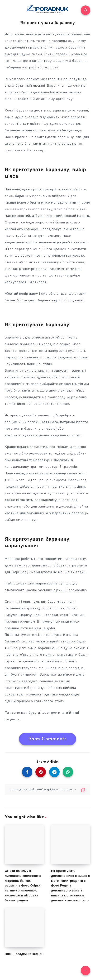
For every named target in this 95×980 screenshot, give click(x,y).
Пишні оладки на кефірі (24, 954)
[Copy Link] (47, 790)
